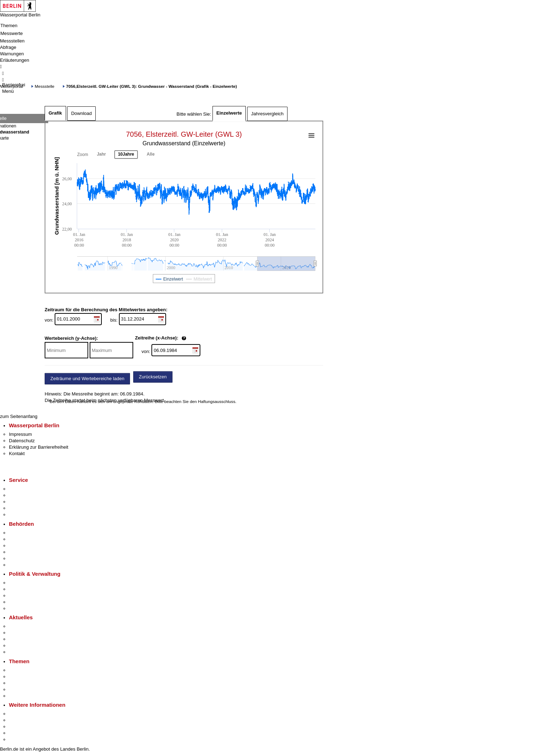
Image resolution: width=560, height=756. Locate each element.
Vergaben (19, 608)
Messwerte (12, 33)
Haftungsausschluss (217, 401)
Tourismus (19, 720)
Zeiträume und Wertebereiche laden (87, 379)
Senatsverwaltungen (30, 539)
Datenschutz (22, 441)
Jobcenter (19, 558)
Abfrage (8, 47)
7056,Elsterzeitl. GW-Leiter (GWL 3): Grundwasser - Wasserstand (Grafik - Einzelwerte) (151, 86)
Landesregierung (26, 583)
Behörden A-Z (23, 533)
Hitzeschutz (21, 652)
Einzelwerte (229, 113)
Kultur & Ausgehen (28, 714)
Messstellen (12, 41)
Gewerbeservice (26, 515)
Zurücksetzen (153, 377)
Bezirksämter (22, 546)
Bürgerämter (22, 552)
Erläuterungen (15, 60)
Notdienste (20, 508)
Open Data (20, 602)
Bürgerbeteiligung (27, 596)
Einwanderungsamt (29, 565)
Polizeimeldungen (27, 633)
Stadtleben (20, 733)
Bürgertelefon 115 (27, 502)
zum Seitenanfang (19, 416)
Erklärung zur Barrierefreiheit (39, 447)
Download (81, 113)
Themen (9, 26)
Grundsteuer (22, 696)
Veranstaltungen (26, 639)
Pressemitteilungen (29, 626)
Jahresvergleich (267, 114)
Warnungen (12, 54)
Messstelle (44, 86)
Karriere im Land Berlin (33, 589)
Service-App (22, 489)
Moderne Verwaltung (30, 683)
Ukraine (17, 646)
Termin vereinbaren (29, 495)
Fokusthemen (23, 670)
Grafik (55, 113)
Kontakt (17, 453)
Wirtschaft (19, 727)
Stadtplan (19, 739)
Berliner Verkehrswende (34, 677)
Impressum (20, 434)
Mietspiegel (21, 689)
